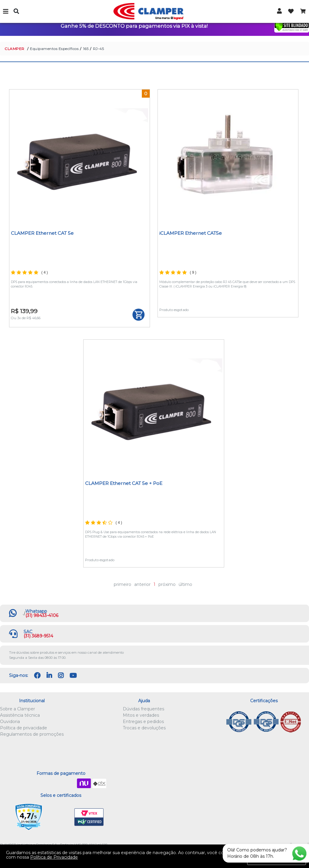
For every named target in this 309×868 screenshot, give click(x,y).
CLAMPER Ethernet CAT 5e (42, 233)
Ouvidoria (10, 722)
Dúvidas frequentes (143, 709)
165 (86, 49)
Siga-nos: (19, 675)
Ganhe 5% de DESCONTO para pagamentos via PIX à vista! (134, 26)
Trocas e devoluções (144, 728)
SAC (28, 632)
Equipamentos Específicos (54, 49)
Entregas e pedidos (143, 722)
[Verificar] (292, 26)
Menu (6, 11)
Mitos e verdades (141, 715)
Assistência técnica (20, 715)
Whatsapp (36, 611)
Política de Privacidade (54, 857)
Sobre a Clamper (18, 709)
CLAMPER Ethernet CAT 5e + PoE (124, 483)
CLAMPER (14, 49)
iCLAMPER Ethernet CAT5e (191, 233)
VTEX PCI (89, 817)
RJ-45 (99, 49)
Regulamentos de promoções (32, 734)
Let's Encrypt (60, 817)
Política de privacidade (24, 728)
